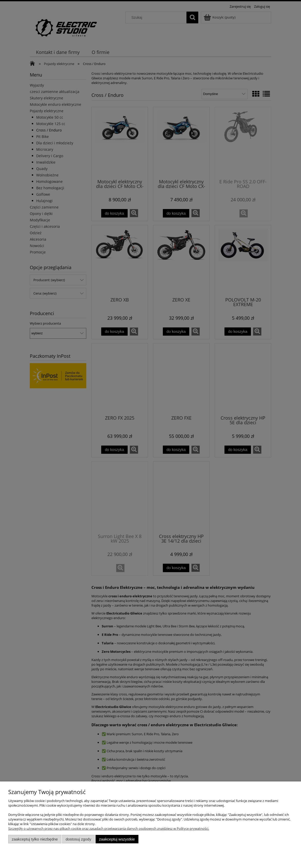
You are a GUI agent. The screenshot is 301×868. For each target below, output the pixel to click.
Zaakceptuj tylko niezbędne (35, 839)
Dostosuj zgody (78, 839)
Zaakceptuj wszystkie (117, 839)
